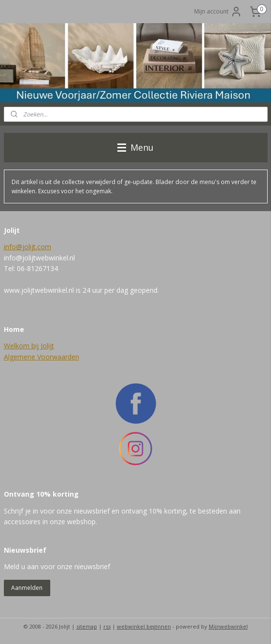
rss (107, 626)
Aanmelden (27, 588)
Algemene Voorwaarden (42, 357)
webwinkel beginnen (144, 626)
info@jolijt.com (28, 247)
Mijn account (218, 12)
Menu (135, 147)
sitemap (87, 626)
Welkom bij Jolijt (29, 346)
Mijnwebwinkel (228, 626)
